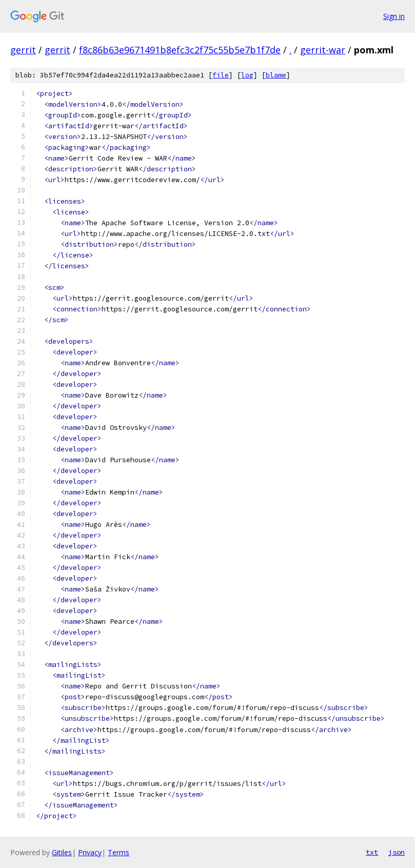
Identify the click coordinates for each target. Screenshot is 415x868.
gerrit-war (323, 50)
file (221, 75)
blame (276, 75)
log (247, 75)
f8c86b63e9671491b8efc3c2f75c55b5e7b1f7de (180, 50)
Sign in (394, 16)
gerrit (23, 50)
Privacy (90, 852)
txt (372, 852)
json (397, 852)
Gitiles (62, 852)
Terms (118, 852)
